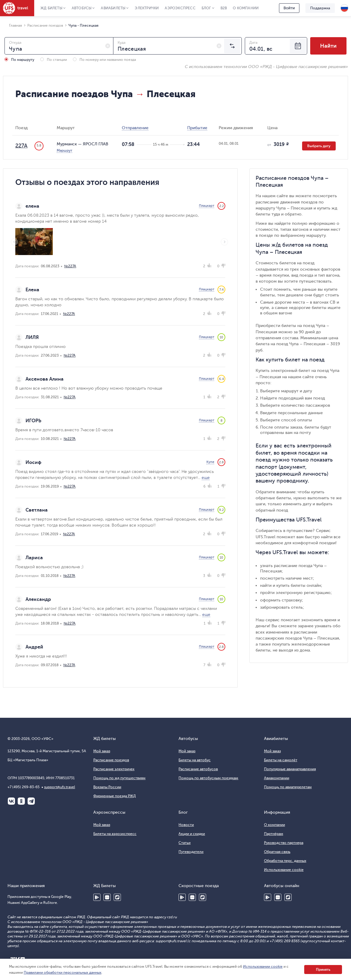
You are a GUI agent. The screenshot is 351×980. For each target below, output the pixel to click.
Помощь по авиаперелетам (288, 787)
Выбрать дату (319, 146)
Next (224, 242)
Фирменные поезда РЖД (115, 796)
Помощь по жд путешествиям (119, 778)
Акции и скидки (192, 834)
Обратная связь (277, 852)
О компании (246, 8)
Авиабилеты (113, 8)
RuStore (117, 897)
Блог (206, 8)
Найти (328, 46)
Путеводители (191, 852)
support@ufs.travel (60, 787)
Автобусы (82, 8)
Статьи (184, 843)
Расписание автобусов (198, 769)
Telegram (31, 801)
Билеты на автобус (195, 760)
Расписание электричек (114, 769)
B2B (224, 8)
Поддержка (320, 8)
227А (21, 146)
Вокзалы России (107, 787)
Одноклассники (21, 801)
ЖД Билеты (51, 8)
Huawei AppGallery (107, 897)
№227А (70, 266)
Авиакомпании (277, 778)
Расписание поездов (111, 760)
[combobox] (59, 46)
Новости (186, 825)
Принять (323, 970)
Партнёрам (274, 834)
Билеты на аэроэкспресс (115, 834)
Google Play (97, 897)
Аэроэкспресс (180, 8)
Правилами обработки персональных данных (63, 973)
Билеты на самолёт (281, 760)
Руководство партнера (284, 843)
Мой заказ (102, 751)
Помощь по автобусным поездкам (208, 778)
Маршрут (64, 150)
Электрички (147, 8)
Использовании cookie (263, 967)
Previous (14, 242)
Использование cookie (284, 870)
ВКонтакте (11, 801)
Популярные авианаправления (290, 769)
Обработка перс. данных (285, 861)
